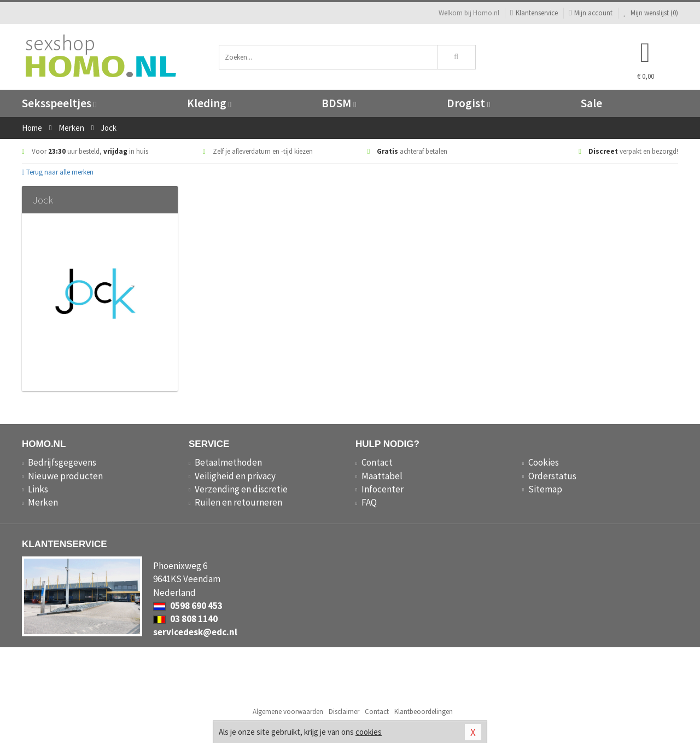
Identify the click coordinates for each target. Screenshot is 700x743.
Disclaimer (344, 712)
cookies (369, 732)
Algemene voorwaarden (288, 712)
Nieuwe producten (65, 476)
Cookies (544, 462)
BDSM (339, 103)
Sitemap (545, 489)
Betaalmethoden (228, 462)
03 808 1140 (185, 619)
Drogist (468, 103)
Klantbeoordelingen (424, 712)
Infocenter (383, 489)
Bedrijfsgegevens (62, 462)
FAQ (369, 502)
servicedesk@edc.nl (195, 632)
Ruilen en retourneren (238, 502)
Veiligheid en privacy (235, 476)
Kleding (209, 103)
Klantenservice (534, 13)
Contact (377, 462)
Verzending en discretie (241, 489)
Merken (43, 502)
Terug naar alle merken (58, 172)
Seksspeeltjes (59, 103)
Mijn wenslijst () (651, 13)
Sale (591, 103)
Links (38, 489)
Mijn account (591, 13)
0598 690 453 (188, 606)
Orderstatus (552, 476)
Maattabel (382, 476)
